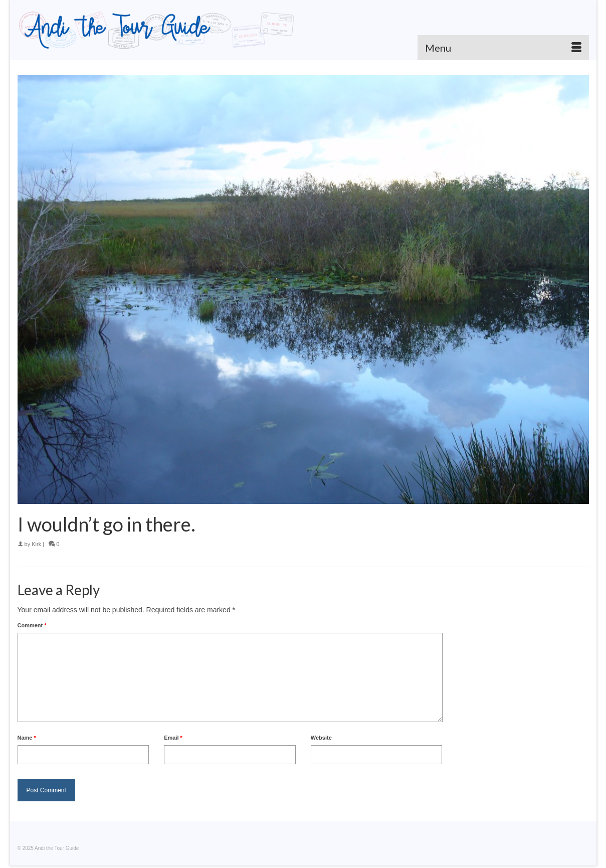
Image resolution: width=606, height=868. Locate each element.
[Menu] (503, 48)
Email (173, 738)
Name (27, 738)
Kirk (36, 544)
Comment (32, 625)
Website (321, 738)
